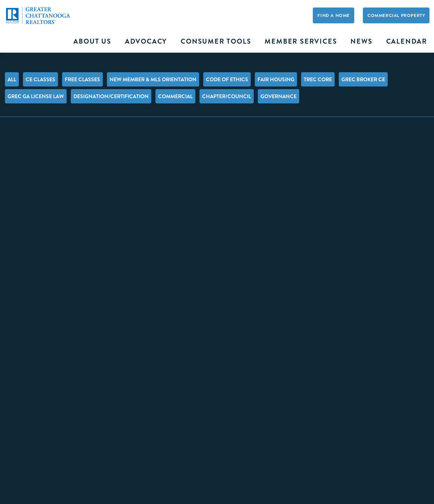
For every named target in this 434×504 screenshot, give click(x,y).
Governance (279, 96)
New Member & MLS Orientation (153, 79)
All (12, 79)
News (361, 41)
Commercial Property (396, 15)
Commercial (175, 96)
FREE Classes (82, 79)
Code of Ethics (227, 79)
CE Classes (40, 79)
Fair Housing (276, 79)
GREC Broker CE (363, 79)
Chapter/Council (227, 96)
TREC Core (318, 79)
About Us (92, 41)
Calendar (407, 41)
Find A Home (333, 15)
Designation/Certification (111, 96)
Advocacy (146, 41)
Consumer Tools (216, 41)
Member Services (301, 41)
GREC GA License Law (36, 96)
